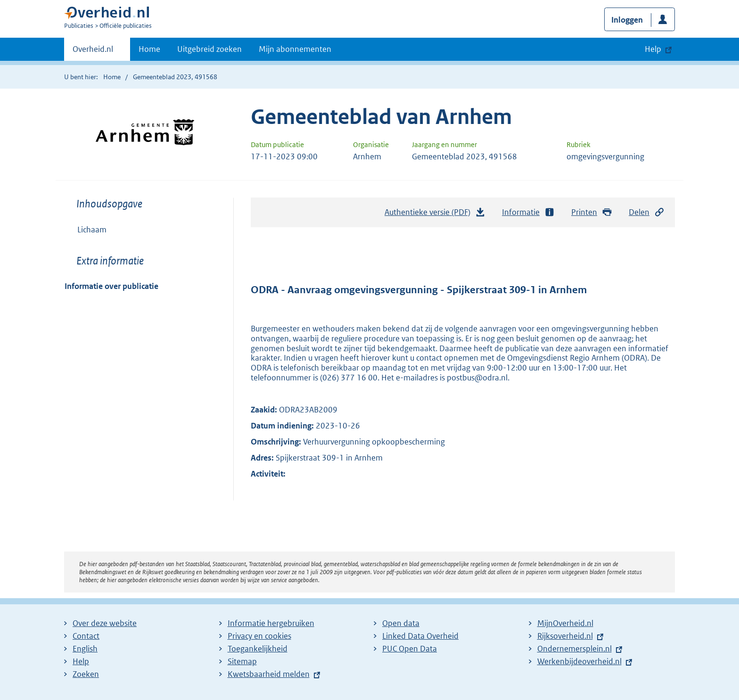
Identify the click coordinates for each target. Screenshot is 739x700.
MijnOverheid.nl (565, 623)
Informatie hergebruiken (271, 623)
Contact (86, 636)
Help (81, 661)
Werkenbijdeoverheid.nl (579, 661)
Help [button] (653, 49)
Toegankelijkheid (258, 649)
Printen (592, 212)
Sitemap (242, 661)
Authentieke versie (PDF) (435, 214)
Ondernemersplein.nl (575, 649)
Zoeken (86, 674)
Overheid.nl (93, 52)
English (85, 649)
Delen (647, 212)
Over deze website (105, 623)
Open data (401, 623)
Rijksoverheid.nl (565, 636)
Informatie (528, 212)
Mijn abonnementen (295, 49)
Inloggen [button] (627, 20)
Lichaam (92, 230)
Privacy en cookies (259, 636)
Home (149, 49)
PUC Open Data (410, 649)
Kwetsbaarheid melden (269, 674)
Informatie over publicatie (111, 286)
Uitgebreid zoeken (209, 49)
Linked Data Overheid (420, 636)
